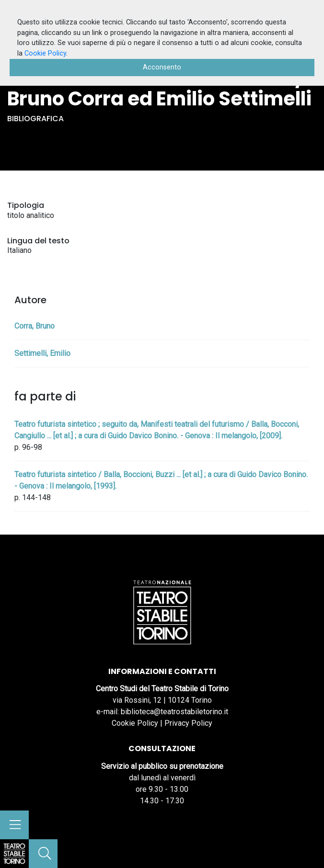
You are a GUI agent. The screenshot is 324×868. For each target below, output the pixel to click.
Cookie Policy (135, 723)
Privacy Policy (188, 723)
